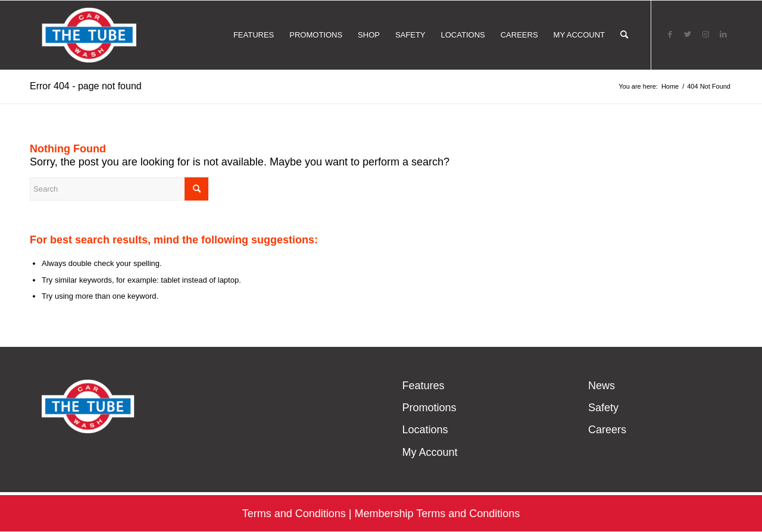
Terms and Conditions (294, 514)
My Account (430, 452)
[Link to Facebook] (670, 35)
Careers (607, 430)
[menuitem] (254, 35)
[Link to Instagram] (705, 35)
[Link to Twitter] (688, 35)
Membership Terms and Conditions (437, 514)
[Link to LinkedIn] (723, 35)
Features (423, 386)
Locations (425, 430)
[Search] (624, 35)
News (602, 386)
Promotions (429, 408)
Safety (603, 408)
